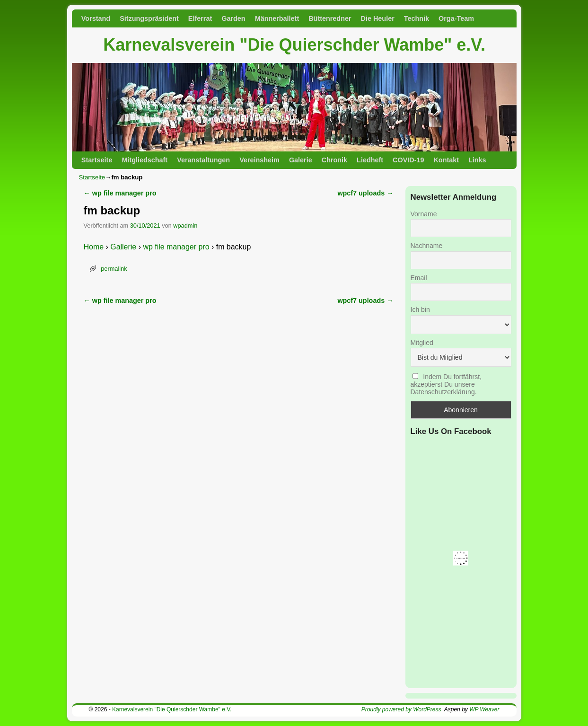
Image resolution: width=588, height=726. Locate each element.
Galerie (301, 160)
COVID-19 (408, 160)
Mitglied (422, 343)
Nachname (427, 246)
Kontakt (446, 160)
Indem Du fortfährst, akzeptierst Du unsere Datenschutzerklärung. (446, 384)
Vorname (424, 214)
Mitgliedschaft (145, 160)
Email (419, 278)
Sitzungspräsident (149, 18)
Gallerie (123, 247)
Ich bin (420, 310)
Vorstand (96, 18)
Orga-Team (456, 18)
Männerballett (277, 18)
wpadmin (185, 226)
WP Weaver (484, 709)
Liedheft (370, 160)
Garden (233, 18)
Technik (417, 18)
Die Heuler (378, 18)
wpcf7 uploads (365, 193)
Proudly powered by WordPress (401, 709)
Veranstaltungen (203, 160)
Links (477, 160)
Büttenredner (330, 18)
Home (94, 247)
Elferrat (200, 18)
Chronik (334, 160)
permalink (114, 269)
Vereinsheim (259, 160)
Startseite (97, 160)
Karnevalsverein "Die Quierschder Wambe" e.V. (294, 45)
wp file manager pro (120, 193)
